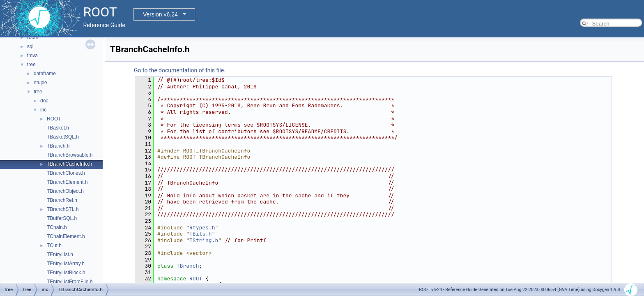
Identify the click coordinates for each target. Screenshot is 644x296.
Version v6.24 (160, 14)
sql (30, 46)
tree (31, 65)
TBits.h (201, 234)
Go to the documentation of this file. (180, 70)
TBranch (188, 266)
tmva (32, 55)
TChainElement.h (66, 236)
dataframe (45, 74)
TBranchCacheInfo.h (69, 164)
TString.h (204, 240)
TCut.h (54, 245)
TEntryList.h (60, 254)
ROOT (54, 119)
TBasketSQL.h (63, 137)
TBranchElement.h (67, 182)
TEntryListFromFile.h (70, 282)
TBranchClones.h (66, 173)
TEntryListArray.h (66, 264)
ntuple (40, 83)
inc (43, 110)
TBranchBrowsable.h (70, 155)
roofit (33, 37)
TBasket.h (58, 128)
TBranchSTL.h (63, 209)
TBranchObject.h (65, 191)
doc (44, 101)
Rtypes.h (202, 228)
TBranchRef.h (62, 200)
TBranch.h (58, 146)
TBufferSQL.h (62, 218)
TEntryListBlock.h (66, 273)
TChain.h (57, 227)
